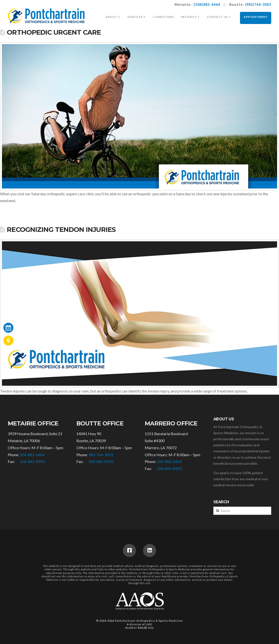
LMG (149, 624)
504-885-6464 (32, 455)
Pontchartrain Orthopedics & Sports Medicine (149, 621)
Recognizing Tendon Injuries (61, 230)
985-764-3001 (101, 455)
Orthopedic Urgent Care (54, 32)
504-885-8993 (32, 461)
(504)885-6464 (207, 4)
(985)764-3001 (258, 4)
